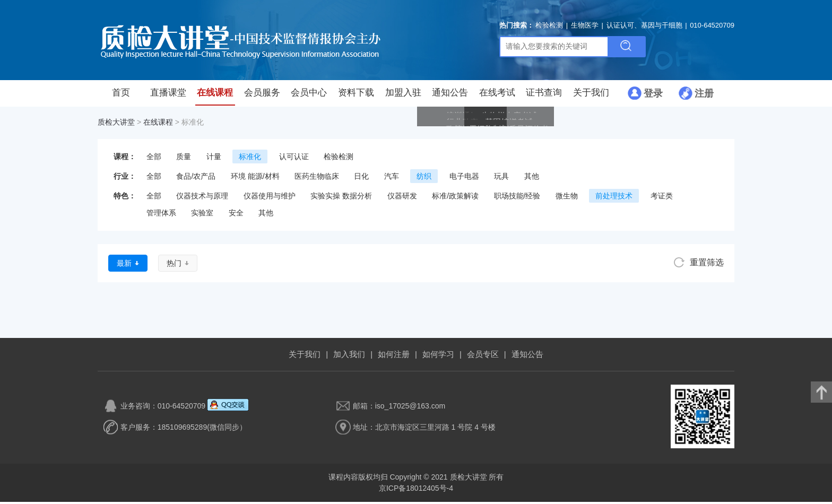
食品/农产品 (196, 178)
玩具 (501, 178)
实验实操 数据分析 (341, 198)
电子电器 (464, 178)
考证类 (662, 198)
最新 (124, 265)
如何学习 (438, 356)
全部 (154, 159)
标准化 (250, 159)
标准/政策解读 (455, 198)
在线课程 (215, 95)
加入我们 (349, 356)
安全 (236, 215)
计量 (214, 159)
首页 (121, 95)
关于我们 (591, 95)
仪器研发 (402, 198)
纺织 (424, 178)
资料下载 (356, 95)
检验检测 (549, 26)
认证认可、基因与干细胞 (644, 26)
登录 (653, 95)
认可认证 (294, 159)
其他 (532, 178)
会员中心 (309, 95)
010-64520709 (712, 26)
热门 (174, 265)
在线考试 (497, 95)
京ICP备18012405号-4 (416, 490)
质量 (184, 159)
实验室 (202, 215)
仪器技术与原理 (202, 198)
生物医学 (585, 26)
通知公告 (450, 95)
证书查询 (544, 95)
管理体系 (161, 215)
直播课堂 (168, 95)
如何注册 (394, 356)
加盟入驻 (403, 95)
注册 (704, 95)
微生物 (567, 198)
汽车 (392, 178)
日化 (361, 178)
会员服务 (262, 95)
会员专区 (483, 356)
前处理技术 (614, 198)
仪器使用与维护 (270, 198)
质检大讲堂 (116, 124)
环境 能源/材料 (255, 178)
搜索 (626, 48)
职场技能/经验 (517, 198)
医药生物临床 (317, 178)
